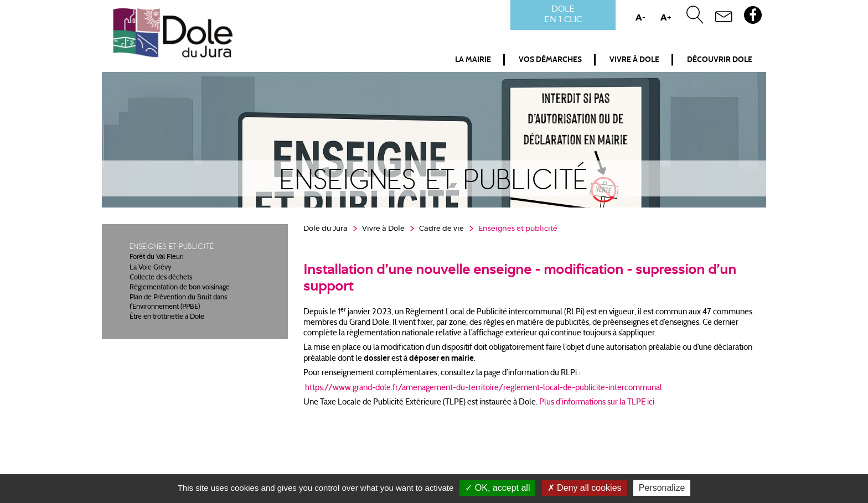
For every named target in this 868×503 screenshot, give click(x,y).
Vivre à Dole (634, 60)
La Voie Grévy (151, 268)
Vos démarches (550, 60)
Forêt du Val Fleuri (157, 257)
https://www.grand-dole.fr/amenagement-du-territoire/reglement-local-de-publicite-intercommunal (484, 388)
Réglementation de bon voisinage (180, 288)
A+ (666, 18)
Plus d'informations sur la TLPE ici (597, 403)
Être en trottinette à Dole (167, 317)
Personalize (662, 488)
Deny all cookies (585, 488)
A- (640, 18)
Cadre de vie (441, 229)
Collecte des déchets (161, 278)
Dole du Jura (325, 229)
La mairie (473, 60)
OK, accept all (497, 488)
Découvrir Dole (720, 60)
